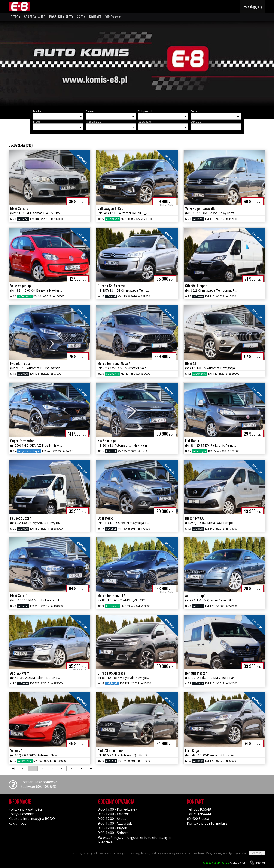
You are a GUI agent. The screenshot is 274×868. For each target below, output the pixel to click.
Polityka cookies (22, 814)
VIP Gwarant (113, 17)
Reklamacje (18, 823)
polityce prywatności (236, 853)
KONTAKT (95, 17)
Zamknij (257, 853)
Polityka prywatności (25, 809)
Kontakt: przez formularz (207, 823)
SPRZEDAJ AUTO (35, 17)
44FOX (81, 17)
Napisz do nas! (223, 863)
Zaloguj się (253, 6)
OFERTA (15, 17)
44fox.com (257, 863)
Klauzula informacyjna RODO (32, 819)
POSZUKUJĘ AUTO (61, 17)
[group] (137, 64)
